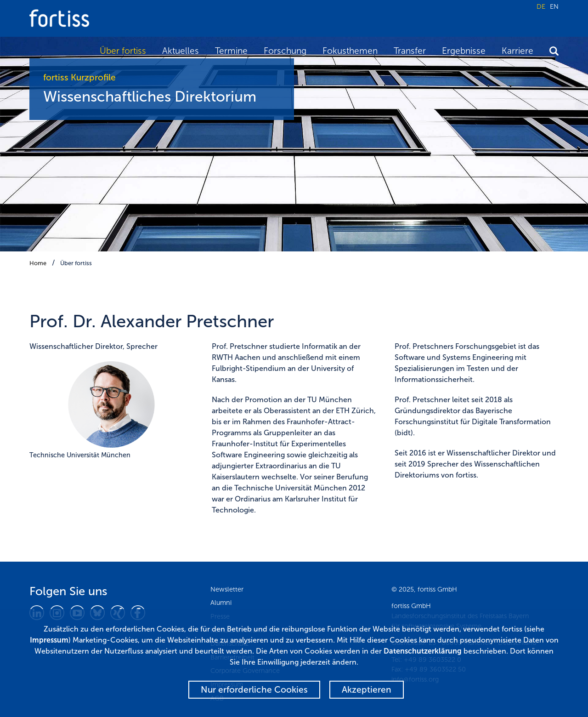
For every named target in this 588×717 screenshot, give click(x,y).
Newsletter (227, 589)
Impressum (49, 640)
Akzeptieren (367, 690)
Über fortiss (123, 51)
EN (554, 6)
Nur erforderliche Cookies (254, 690)
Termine (231, 51)
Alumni (221, 603)
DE (541, 6)
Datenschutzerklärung (423, 651)
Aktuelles (181, 51)
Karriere (517, 51)
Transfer (410, 51)
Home (38, 263)
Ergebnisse (464, 51)
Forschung (285, 51)
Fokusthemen (350, 51)
